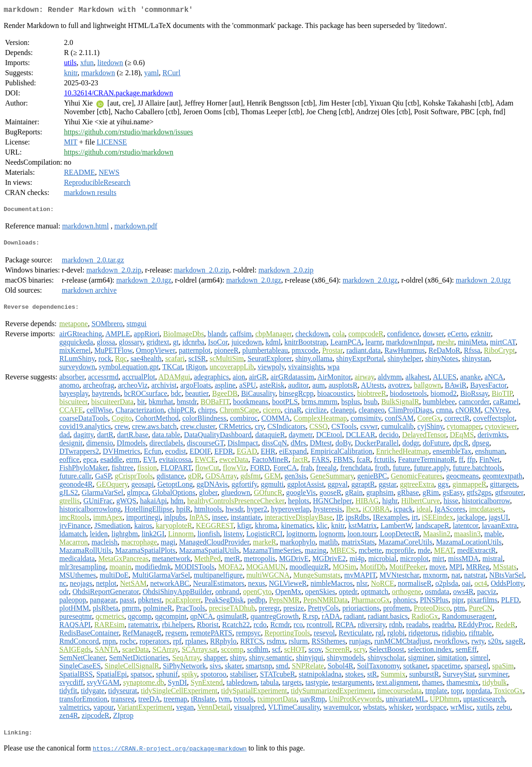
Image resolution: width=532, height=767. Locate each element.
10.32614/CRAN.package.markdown (118, 95)
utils (70, 64)
